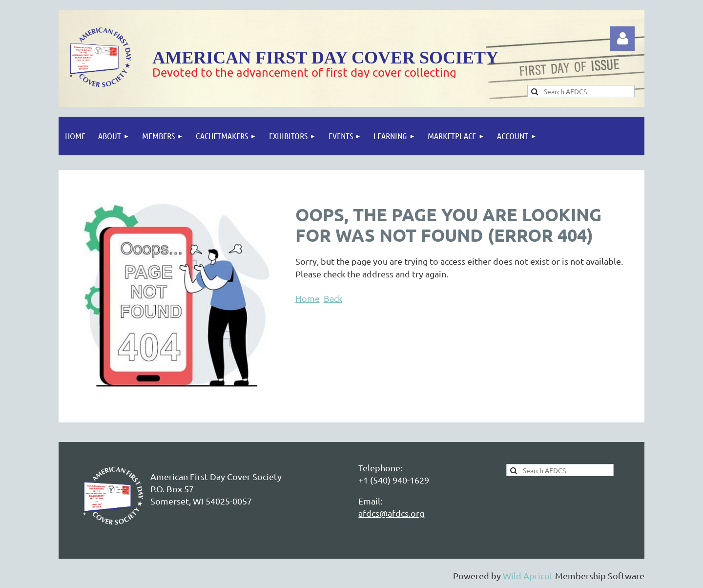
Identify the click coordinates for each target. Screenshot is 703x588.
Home (308, 298)
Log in (622, 39)
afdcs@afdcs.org (391, 513)
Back (333, 298)
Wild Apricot (528, 576)
